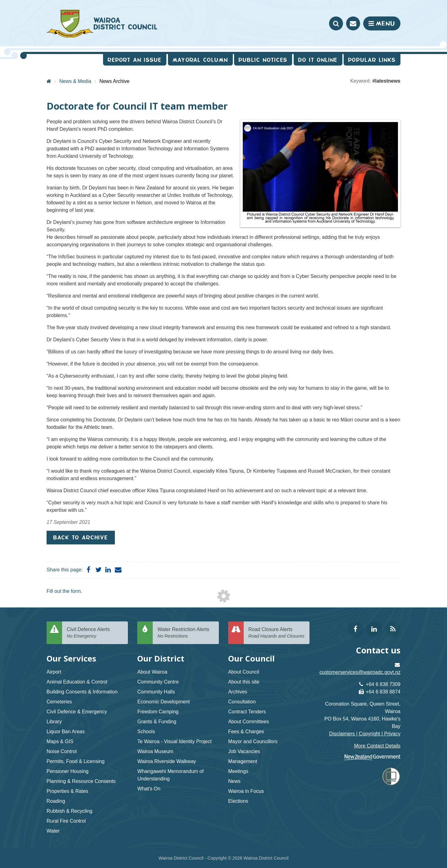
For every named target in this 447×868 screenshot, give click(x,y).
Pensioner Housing (68, 771)
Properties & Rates (67, 791)
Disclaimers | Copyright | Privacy (365, 734)
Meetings (238, 771)
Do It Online (318, 60)
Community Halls (156, 692)
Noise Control (62, 751)
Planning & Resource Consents (81, 781)
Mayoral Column (200, 60)
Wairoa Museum (155, 751)
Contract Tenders (247, 712)
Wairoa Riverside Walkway (167, 761)
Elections (238, 801)
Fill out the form (64, 591)
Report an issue (135, 60)
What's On (149, 789)
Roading (56, 801)
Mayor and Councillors (253, 741)
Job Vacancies (244, 751)
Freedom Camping (158, 712)
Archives (238, 692)
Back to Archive (81, 537)
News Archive (114, 81)
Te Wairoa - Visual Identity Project (174, 741)
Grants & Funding (157, 722)
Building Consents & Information (82, 692)
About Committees (249, 722)
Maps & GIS (60, 741)
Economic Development (163, 702)
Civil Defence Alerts (95, 633)
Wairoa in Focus (246, 791)
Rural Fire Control (66, 821)
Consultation (242, 702)
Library (54, 722)
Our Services (71, 659)
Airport (54, 672)
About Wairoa (152, 672)
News (234, 781)
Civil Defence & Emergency (77, 712)
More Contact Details (377, 746)
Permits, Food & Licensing (76, 761)
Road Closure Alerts (277, 633)
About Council (244, 672)
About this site (244, 682)
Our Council (251, 659)
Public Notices (263, 60)
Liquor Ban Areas (66, 732)
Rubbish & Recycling (70, 811)
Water (53, 831)
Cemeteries (59, 702)
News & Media (75, 81)
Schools (146, 732)
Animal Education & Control (77, 682)
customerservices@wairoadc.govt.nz (360, 672)
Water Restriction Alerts (186, 633)
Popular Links (372, 60)
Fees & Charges (246, 732)
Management (243, 761)
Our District (161, 659)
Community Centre (158, 682)
